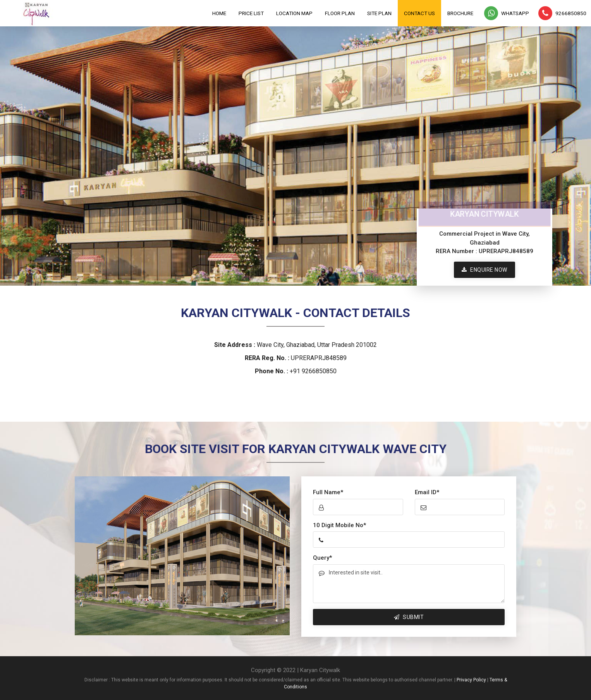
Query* (322, 558)
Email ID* (427, 492)
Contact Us (419, 13)
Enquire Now (484, 270)
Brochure (460, 13)
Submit (409, 617)
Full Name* (328, 492)
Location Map (294, 13)
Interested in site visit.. (409, 584)
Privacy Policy (471, 680)
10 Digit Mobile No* (339, 525)
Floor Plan (340, 13)
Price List (251, 13)
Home (219, 13)
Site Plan (379, 13)
